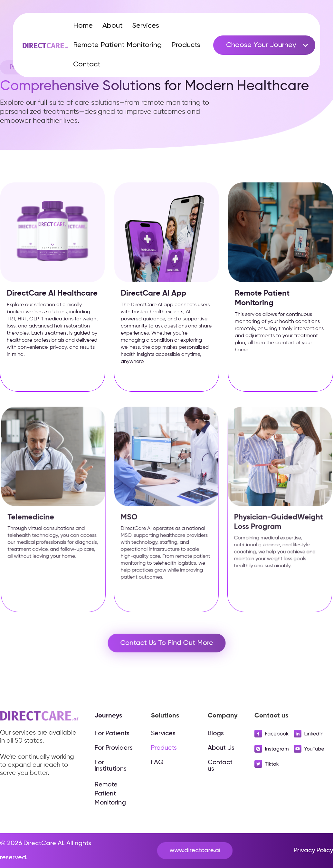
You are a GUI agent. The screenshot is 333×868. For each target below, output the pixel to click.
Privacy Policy (313, 851)
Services (146, 26)
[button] (264, 45)
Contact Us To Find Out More (166, 643)
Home (83, 26)
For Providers (114, 748)
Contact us (220, 766)
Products (186, 45)
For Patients (112, 734)
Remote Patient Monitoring (117, 45)
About (113, 26)
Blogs (216, 734)
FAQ (157, 763)
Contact (87, 64)
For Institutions (111, 766)
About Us (221, 748)
